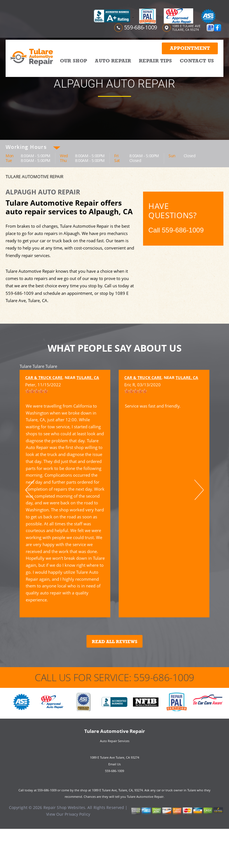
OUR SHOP (73, 61)
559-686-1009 (141, 27)
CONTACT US (197, 61)
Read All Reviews (115, 642)
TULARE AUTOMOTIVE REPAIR (34, 177)
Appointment (190, 48)
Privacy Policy (77, 814)
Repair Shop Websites (64, 807)
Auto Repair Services (115, 741)
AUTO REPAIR (113, 61)
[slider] (36, 391)
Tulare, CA (88, 377)
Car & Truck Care (44, 377)
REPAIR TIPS (155, 61)
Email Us (114, 764)
